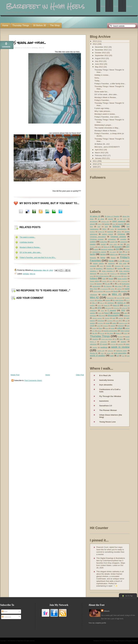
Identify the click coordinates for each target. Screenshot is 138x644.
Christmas (121, 234)
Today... (98, 81)
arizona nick (105, 221)
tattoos (99, 331)
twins (121, 339)
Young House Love (107, 422)
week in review (120, 347)
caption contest (107, 234)
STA (93, 331)
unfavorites (103, 342)
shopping (121, 326)
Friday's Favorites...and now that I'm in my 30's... (38, 257)
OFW (99, 308)
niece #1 (107, 305)
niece (100, 305)
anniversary (94, 221)
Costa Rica (103, 242)
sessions (105, 326)
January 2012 (101, 158)
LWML (112, 289)
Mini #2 (94, 297)
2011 (95, 161)
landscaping (96, 286)
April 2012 (99, 150)
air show (101, 219)
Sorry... (97, 78)
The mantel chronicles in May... (107, 128)
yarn (123, 356)
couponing (124, 242)
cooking (93, 242)
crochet (103, 244)
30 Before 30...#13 (102, 144)
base (114, 224)
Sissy (101, 328)
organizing (93, 310)
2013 (95, 41)
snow (113, 328)
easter (96, 249)
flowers (113, 258)
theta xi (119, 333)
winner (109, 353)
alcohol (111, 219)
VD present (104, 344)
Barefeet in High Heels (17, 641)
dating (99, 247)
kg (114, 284)
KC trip (107, 284)
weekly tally (101, 351)
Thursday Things (100, 336)
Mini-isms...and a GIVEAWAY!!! (107, 147)
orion (102, 311)
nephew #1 (122, 303)
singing (94, 328)
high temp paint (116, 276)
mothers (100, 300)
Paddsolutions (110, 641)
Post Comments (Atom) (33, 380)
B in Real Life (105, 375)
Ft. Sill (120, 261)
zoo (128, 356)
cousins (93, 244)
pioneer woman (97, 318)
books (112, 229)
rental (108, 323)
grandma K (110, 268)
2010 (95, 164)
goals (101, 266)
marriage (108, 291)
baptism (107, 224)
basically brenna (106, 380)
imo (116, 281)
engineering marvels (99, 252)
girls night (123, 263)
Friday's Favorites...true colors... (107, 117)
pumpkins (110, 321)
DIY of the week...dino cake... (31, 252)
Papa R (107, 313)
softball (120, 328)
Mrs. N (102, 303)
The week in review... (27, 237)
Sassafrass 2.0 (106, 406)
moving (108, 300)
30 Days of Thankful (112, 216)
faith (121, 252)
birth (106, 226)
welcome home (122, 351)
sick (128, 326)
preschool (101, 321)
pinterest (127, 316)
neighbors (111, 303)
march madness (98, 291)
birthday (35, 48)
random (92, 323)
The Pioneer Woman (108, 410)
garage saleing (98, 263)
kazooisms (104, 401)
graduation (118, 266)
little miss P (119, 286)
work (112, 356)
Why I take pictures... (103, 111)
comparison (112, 239)
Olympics (116, 308)
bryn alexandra (106, 385)
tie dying (120, 337)
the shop (110, 333)
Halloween (123, 274)
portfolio (121, 318)
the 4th (95, 333)
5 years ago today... (30, 43)
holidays (94, 278)
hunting (104, 281)
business (110, 232)
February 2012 (101, 155)
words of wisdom (98, 356)
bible (99, 227)
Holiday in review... (102, 75)
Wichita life (94, 353)
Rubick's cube (123, 323)
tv (116, 339)
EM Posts (127, 249)
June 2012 (99, 64)
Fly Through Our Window (110, 396)
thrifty (126, 333)
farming (103, 254)
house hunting (122, 279)
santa (99, 326)
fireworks (93, 258)
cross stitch (113, 244)
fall (126, 252)
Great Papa (103, 274)
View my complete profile (97, 623)
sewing (113, 326)
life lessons (108, 286)
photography (113, 315)
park (126, 313)
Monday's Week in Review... (30, 247)
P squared (112, 310)
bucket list (101, 232)
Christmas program (97, 239)
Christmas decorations (98, 237)
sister (107, 328)
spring (127, 328)
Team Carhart (125, 331)
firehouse (124, 254)
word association (120, 353)
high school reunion (102, 276)
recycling (101, 323)
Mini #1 (41, 48)
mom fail (119, 298)
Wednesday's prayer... (103, 125)
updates (113, 342)
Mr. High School (118, 300)
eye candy (113, 252)
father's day (114, 254)
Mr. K (128, 300)
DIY (128, 247)
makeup (119, 289)
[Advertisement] (101, 476)
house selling (94, 281)
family (93, 254)
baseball (121, 224)
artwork (92, 224)
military (104, 295)
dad (122, 244)
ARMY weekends (119, 221)
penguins (93, 316)
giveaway (93, 266)
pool (114, 318)
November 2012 (102, 50)
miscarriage (110, 298)
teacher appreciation (111, 331)
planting (107, 318)
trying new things (107, 339)
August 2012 (100, 58)
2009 (95, 167)
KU (118, 284)
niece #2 (116, 305)
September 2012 (102, 55)
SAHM (92, 326)
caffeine (119, 232)
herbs (92, 276)
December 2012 (102, 47)
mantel (127, 289)
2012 (95, 44)
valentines (93, 344)
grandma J (100, 268)
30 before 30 (95, 216)
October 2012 (101, 53)
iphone (92, 284)
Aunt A (100, 224)
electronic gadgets (107, 249)
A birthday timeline (27, 242)
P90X (123, 310)
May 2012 (99, 67)
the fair (102, 333)
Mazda (115, 291)
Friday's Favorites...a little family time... (110, 84)
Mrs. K (94, 303)
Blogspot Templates (132, 641)
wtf (118, 356)
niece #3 (127, 305)
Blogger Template (119, 641)
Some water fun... (102, 92)
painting (93, 313)
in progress (124, 281)
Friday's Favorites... (102, 100)
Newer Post (15, 375)
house (111, 279)
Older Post (80, 375)
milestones (94, 295)
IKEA (111, 281)
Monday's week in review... (105, 114)
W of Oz (113, 344)
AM (118, 219)
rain (126, 321)
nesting (92, 305)
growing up (113, 274)
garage (127, 261)
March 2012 (100, 153)
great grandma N (108, 271)
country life (114, 242)
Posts (4, 612)
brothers (92, 232)
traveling (95, 339)
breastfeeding (122, 229)
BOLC (104, 229)
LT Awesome (104, 289)
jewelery (99, 284)
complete (123, 239)
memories (124, 291)
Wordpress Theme (99, 641)
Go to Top (128, 597)
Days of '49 (107, 247)
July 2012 (99, 61)
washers (121, 344)
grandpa (120, 268)
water (128, 344)
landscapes (126, 284)
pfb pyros (102, 316)
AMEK (125, 219)
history (125, 276)
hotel (104, 279)
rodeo (114, 323)
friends (111, 261)
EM (118, 249)
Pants (100, 313)
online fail (125, 308)
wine (102, 353)
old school (108, 308)
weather (95, 347)
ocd (93, 308)
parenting (117, 313)
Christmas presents (118, 237)
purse (117, 321)
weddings (104, 347)
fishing (103, 258)
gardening (111, 263)
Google (109, 266)
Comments (6, 617)
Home (48, 375)
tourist (127, 337)
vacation (123, 342)
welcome (110, 351)
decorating (118, 247)
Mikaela (107, 611)
